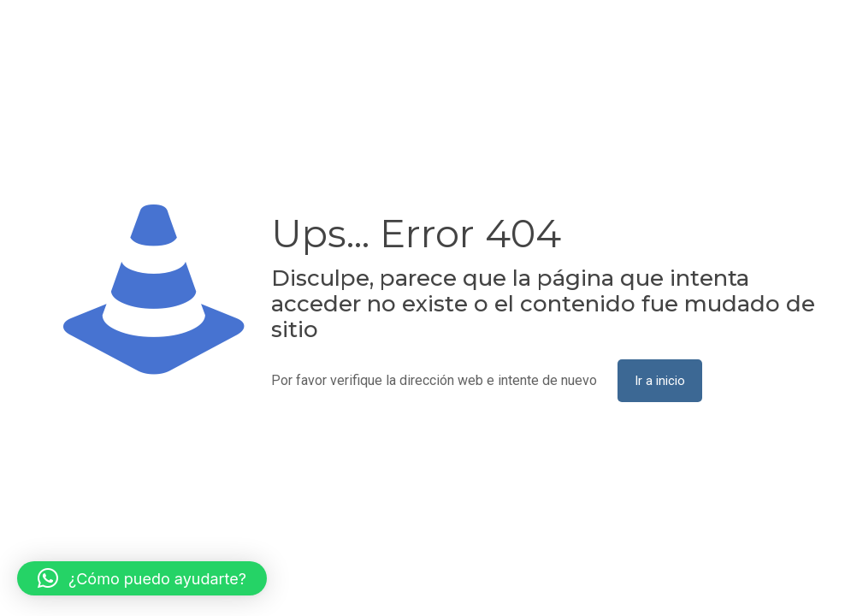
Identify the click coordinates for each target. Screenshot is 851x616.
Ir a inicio (660, 381)
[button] (142, 578)
